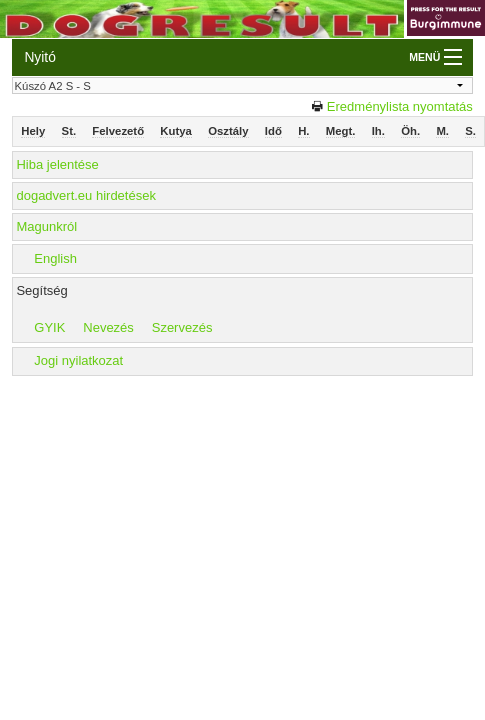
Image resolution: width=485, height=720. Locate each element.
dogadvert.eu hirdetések (85, 195)
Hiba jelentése (57, 164)
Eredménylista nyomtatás (400, 106)
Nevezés (108, 327)
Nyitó (39, 57)
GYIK (49, 327)
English (55, 258)
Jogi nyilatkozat (78, 360)
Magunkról (46, 226)
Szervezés (182, 327)
